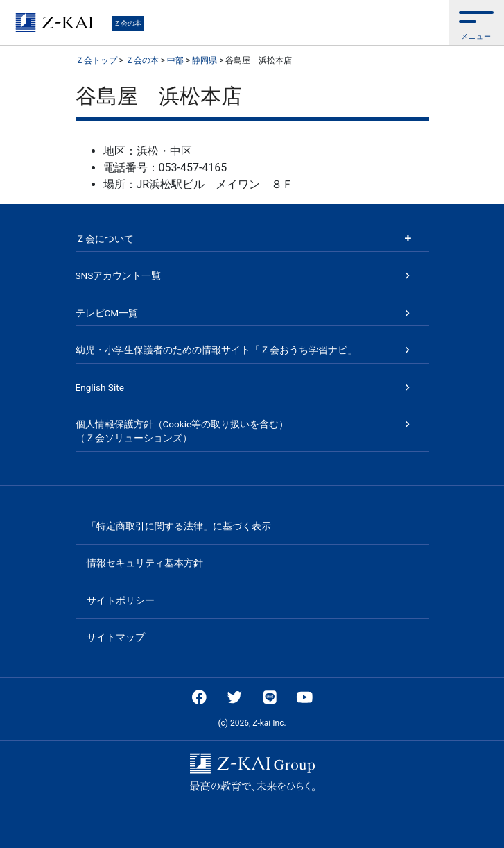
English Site (100, 387)
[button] (476, 23)
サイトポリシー (121, 600)
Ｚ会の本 (128, 23)
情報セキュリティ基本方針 (145, 563)
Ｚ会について (105, 239)
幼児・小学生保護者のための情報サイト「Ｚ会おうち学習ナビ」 (216, 350)
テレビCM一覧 (107, 313)
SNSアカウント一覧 (119, 275)
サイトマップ (116, 637)
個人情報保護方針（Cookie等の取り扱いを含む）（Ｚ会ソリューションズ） (182, 431)
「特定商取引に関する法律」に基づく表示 (179, 526)
